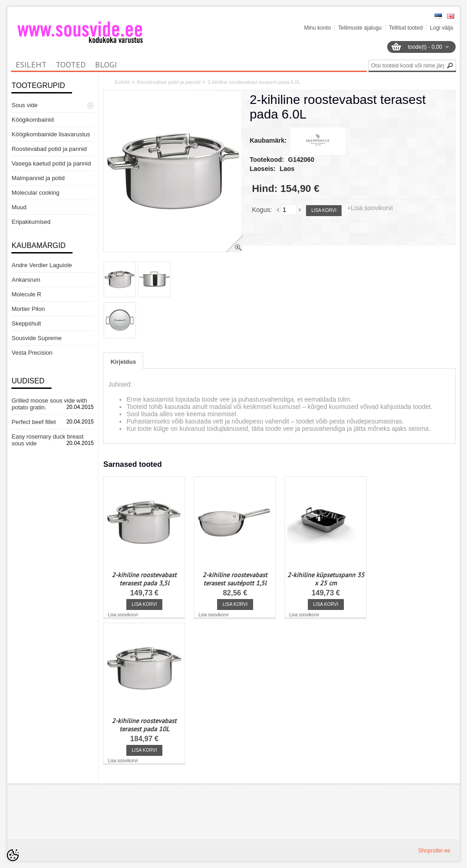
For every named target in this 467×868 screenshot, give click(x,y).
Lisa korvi (324, 210)
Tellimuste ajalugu (360, 28)
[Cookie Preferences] (13, 855)
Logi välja (442, 28)
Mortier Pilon (28, 309)
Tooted (71, 65)
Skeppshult (26, 323)
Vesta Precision (32, 353)
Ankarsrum (26, 280)
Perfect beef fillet (34, 422)
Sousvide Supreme (36, 338)
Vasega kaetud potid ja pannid (51, 163)
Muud (19, 207)
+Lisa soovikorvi (370, 208)
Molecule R (26, 294)
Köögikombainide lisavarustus (51, 134)
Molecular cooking (35, 193)
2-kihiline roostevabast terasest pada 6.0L (254, 82)
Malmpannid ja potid (38, 178)
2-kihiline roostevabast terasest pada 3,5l (144, 579)
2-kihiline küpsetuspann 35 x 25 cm (326, 579)
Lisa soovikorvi (123, 615)
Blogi (106, 65)
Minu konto (318, 28)
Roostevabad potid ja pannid (49, 149)
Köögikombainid (33, 120)
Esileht (122, 82)
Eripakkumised (31, 222)
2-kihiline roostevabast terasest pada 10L (144, 725)
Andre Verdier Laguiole (42, 265)
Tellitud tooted (406, 28)
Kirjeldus (123, 362)
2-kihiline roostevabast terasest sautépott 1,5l (235, 579)
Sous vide (24, 105)
